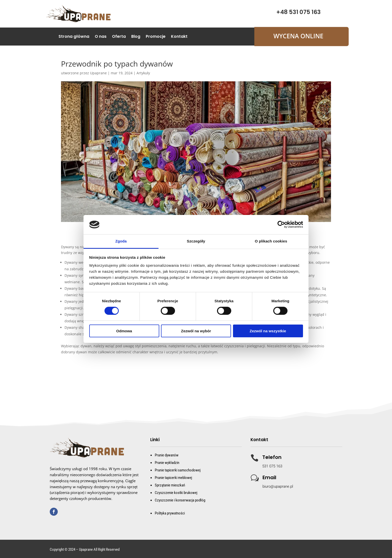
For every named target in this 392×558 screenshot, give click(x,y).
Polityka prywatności (170, 513)
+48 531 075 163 (298, 12)
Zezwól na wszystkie (268, 331)
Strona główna (74, 37)
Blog (136, 37)
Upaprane (98, 73)
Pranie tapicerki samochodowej (178, 470)
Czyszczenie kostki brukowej (176, 493)
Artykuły (143, 73)
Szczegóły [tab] (196, 241)
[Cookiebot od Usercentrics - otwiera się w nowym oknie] (281, 224)
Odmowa (124, 331)
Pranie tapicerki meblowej (173, 478)
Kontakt (179, 37)
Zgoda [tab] (121, 241)
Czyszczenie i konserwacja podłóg (180, 500)
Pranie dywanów (167, 455)
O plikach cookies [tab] (271, 241)
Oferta (119, 37)
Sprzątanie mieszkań (170, 485)
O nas (101, 37)
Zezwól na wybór (196, 331)
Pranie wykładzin (167, 463)
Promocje (156, 37)
